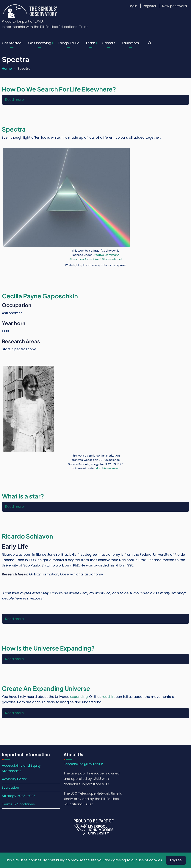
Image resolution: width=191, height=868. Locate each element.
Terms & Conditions (18, 804)
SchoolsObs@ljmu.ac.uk (83, 764)
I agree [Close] (176, 860)
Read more (14, 100)
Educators (130, 43)
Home (7, 68)
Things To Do (69, 43)
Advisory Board (15, 779)
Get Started (12, 43)
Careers (109, 43)
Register (150, 6)
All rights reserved (107, 468)
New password (174, 6)
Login (133, 6)
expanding (79, 697)
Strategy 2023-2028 (19, 796)
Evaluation (10, 787)
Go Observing (40, 43)
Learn (91, 43)
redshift (108, 697)
